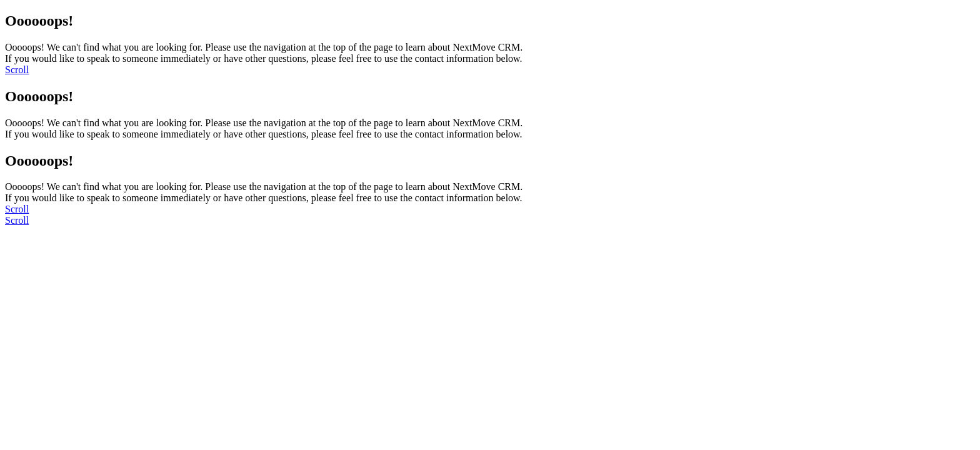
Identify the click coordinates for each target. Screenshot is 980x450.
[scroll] (17, 70)
